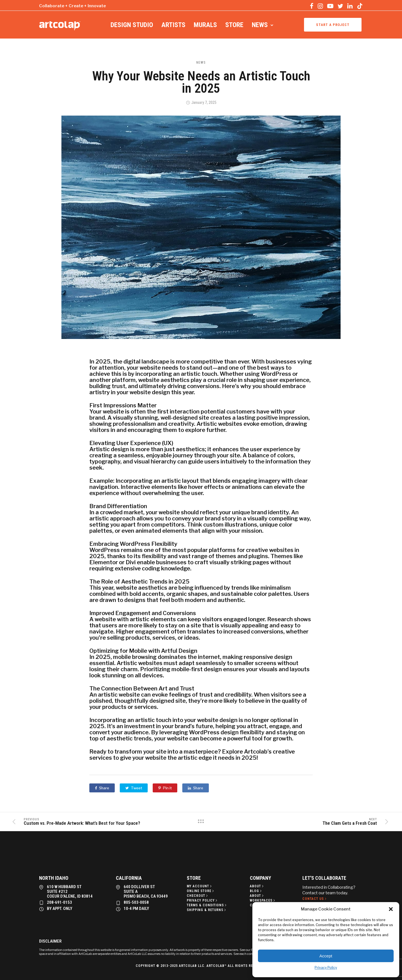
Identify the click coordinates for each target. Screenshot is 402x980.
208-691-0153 (59, 902)
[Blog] (256, 891)
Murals (205, 25)
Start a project (333, 25)
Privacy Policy (326, 968)
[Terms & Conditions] (207, 905)
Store (234, 25)
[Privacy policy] (203, 900)
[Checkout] (198, 896)
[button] (391, 909)
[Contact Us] (315, 899)
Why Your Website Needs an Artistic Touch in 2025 (201, 82)
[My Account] (200, 886)
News (260, 25)
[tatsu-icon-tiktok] (360, 6)
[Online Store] (201, 891)
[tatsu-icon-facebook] (312, 6)
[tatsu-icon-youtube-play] (330, 6)
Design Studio (132, 25)
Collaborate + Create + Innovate (72, 6)
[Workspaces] (263, 900)
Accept (326, 956)
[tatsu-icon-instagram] (320, 6)
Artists (173, 25)
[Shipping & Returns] (207, 910)
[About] (257, 886)
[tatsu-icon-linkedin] (350, 6)
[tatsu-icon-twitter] (340, 6)
